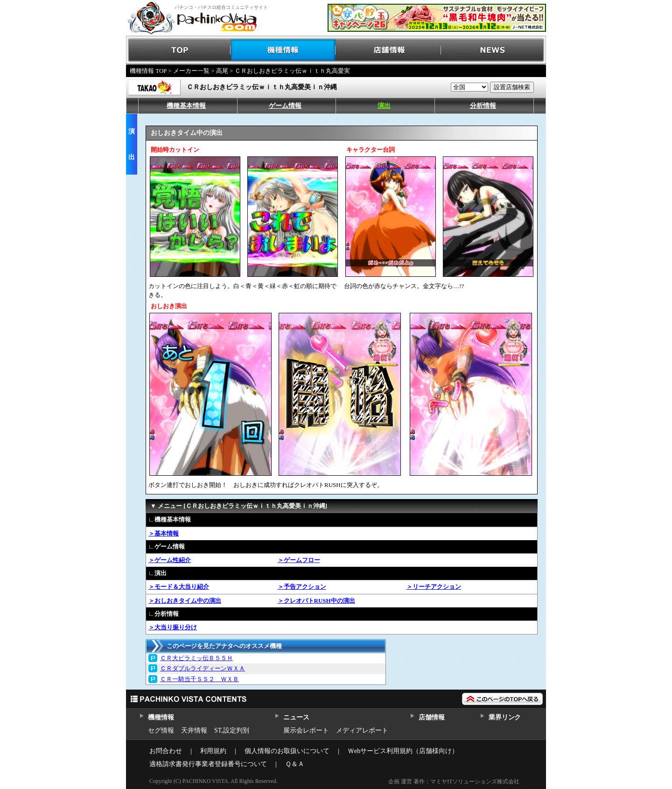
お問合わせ (166, 751)
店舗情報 (388, 50)
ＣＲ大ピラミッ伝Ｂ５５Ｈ (196, 658)
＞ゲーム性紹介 (170, 560)
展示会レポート (306, 730)
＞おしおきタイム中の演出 (185, 601)
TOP (178, 50)
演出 (384, 106)
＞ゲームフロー (299, 560)
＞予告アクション (302, 587)
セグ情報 (161, 730)
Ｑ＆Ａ (295, 764)
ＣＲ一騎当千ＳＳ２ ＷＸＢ (199, 679)
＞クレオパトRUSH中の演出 (316, 601)
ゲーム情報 (285, 106)
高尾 (222, 71)
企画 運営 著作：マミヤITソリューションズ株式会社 (454, 782)
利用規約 (213, 751)
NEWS (493, 50)
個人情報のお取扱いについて (287, 751)
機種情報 (283, 50)
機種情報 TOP (148, 71)
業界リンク (505, 717)
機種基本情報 (186, 106)
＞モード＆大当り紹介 (179, 587)
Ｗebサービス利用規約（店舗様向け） (403, 751)
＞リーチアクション (434, 587)
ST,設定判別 (232, 730)
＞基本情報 (164, 533)
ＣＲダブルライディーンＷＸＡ (203, 668)
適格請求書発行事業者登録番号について (208, 764)
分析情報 (483, 106)
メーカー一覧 (191, 71)
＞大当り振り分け (173, 627)
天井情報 (194, 730)
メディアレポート (362, 730)
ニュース (296, 717)
